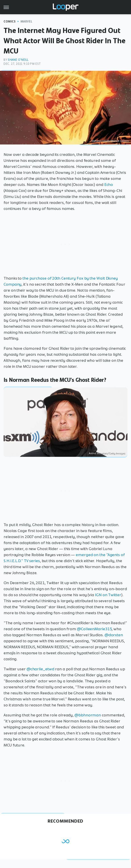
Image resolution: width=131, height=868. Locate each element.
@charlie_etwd (40, 669)
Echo (109, 185)
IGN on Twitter (108, 595)
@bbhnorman (88, 715)
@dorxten (114, 635)
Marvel (27, 21)
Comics (10, 21)
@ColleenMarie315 (94, 629)
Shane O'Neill (18, 60)
